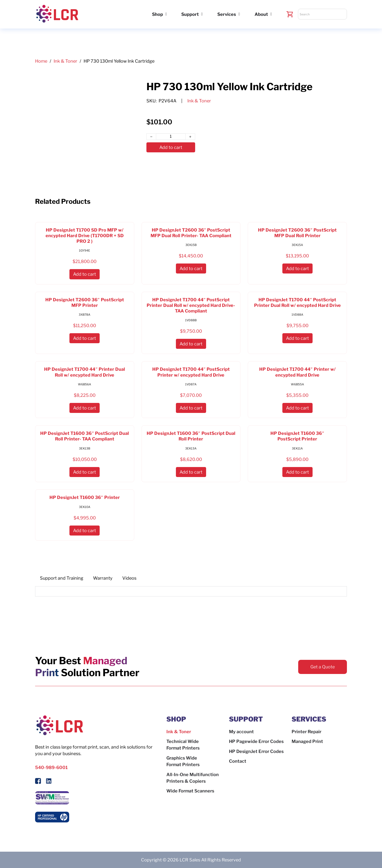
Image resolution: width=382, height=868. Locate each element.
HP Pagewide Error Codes (256, 741)
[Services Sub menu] (239, 14)
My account (241, 732)
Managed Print (307, 741)
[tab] (62, 578)
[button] (85, 274)
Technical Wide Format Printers (183, 745)
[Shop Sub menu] (166, 14)
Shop (158, 14)
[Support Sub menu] (202, 14)
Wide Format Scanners (190, 791)
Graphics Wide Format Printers (183, 761)
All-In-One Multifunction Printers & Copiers (193, 778)
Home (41, 61)
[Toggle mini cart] (290, 14)
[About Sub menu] (271, 14)
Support (190, 14)
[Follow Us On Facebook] (38, 782)
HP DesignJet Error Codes (256, 751)
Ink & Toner (65, 61)
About (261, 14)
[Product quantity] (171, 137)
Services (227, 14)
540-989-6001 (51, 767)
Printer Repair (306, 732)
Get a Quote (323, 667)
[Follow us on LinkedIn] (49, 782)
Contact (238, 761)
